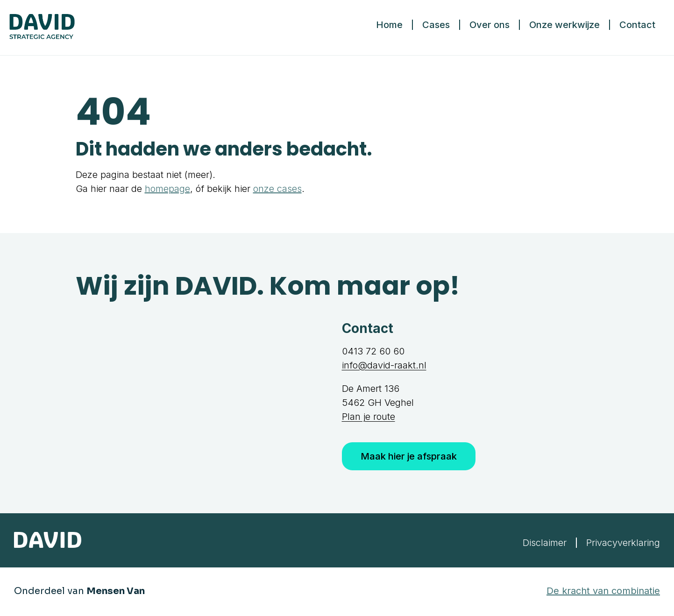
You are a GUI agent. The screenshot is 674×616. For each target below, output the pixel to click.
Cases (436, 25)
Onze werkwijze (564, 25)
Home (389, 25)
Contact (637, 25)
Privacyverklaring (623, 543)
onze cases (277, 189)
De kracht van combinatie (603, 591)
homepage (167, 189)
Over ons (490, 25)
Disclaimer (545, 543)
